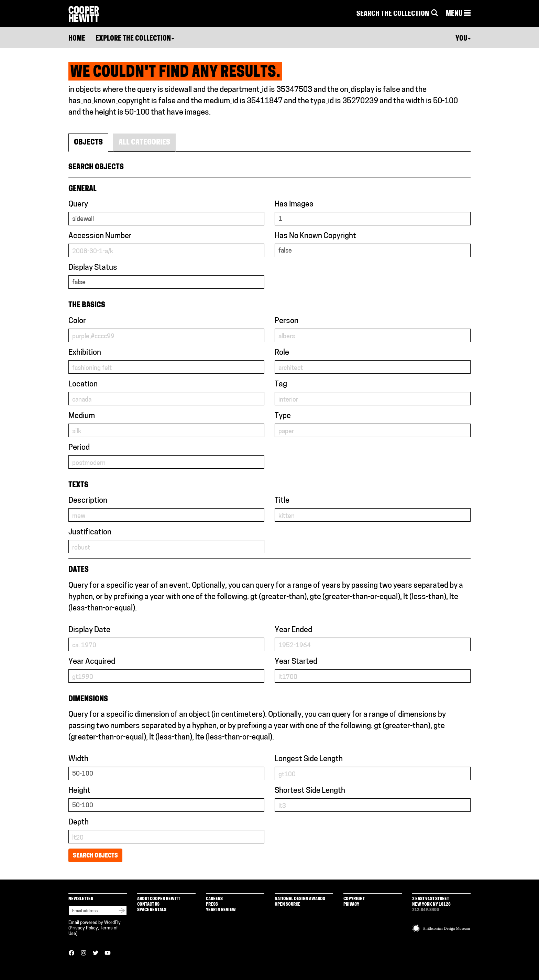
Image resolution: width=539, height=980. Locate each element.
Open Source (288, 904)
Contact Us (148, 904)
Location (83, 385)
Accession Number (100, 236)
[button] (458, 14)
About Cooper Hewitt (159, 899)
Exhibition (85, 353)
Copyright (354, 899)
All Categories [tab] (144, 143)
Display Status (93, 268)
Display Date (89, 630)
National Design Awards (300, 899)
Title (282, 501)
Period (79, 448)
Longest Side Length (309, 759)
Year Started (296, 662)
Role (282, 353)
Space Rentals (152, 910)
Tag (281, 385)
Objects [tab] (88, 143)
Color (77, 321)
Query (78, 205)
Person (287, 321)
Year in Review (221, 910)
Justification (90, 532)
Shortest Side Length (310, 791)
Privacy (351, 904)
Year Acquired (92, 662)
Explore (135, 39)
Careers (214, 899)
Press (212, 904)
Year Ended (293, 630)
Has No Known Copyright (315, 236)
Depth (79, 823)
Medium (82, 416)
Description (88, 501)
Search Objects (95, 856)
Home (77, 39)
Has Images (294, 205)
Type (283, 416)
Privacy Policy (84, 928)
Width (78, 759)
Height (79, 791)
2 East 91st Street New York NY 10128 (431, 902)
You (463, 39)
